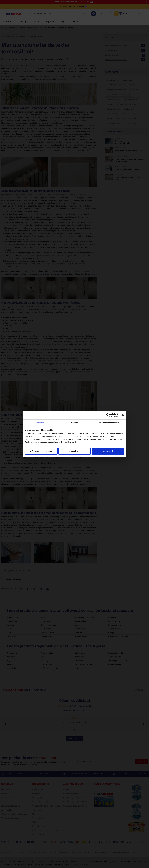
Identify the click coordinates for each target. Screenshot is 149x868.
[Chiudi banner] (123, 415)
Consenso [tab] (40, 423)
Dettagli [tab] (74, 423)
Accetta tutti (108, 451)
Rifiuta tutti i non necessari (41, 451)
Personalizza (75, 451)
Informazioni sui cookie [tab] (109, 423)
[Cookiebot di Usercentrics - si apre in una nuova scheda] (108, 415)
